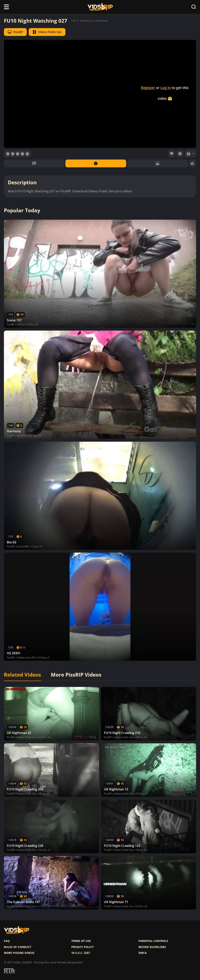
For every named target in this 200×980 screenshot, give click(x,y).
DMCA (143, 953)
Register (148, 88)
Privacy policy (83, 947)
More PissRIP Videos (76, 675)
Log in (166, 88)
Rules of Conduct (18, 947)
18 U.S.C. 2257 (81, 953)
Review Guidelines (152, 947)
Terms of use (81, 941)
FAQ (7, 941)
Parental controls (153, 941)
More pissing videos (19, 953)
